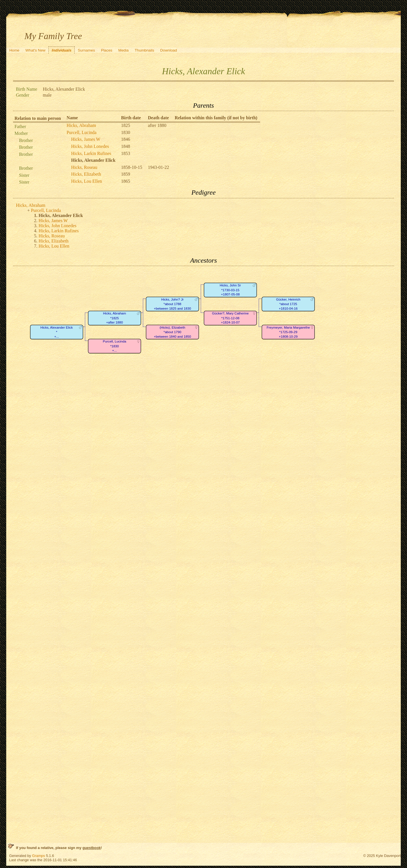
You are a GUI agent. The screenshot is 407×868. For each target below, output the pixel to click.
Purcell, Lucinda (82, 132)
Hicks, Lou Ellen (86, 181)
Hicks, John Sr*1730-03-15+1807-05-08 (231, 290)
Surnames (86, 50)
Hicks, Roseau (84, 167)
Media (123, 50)
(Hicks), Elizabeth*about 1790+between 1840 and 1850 (173, 332)
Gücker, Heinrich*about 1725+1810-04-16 (288, 304)
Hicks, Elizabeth (86, 174)
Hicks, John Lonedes (90, 146)
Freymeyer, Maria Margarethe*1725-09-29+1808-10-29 (288, 332)
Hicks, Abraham (81, 125)
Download (169, 50)
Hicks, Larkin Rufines (91, 153)
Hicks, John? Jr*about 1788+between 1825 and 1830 (173, 304)
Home (14, 50)
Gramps (38, 856)
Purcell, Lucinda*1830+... (114, 346)
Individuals (62, 50)
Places (107, 50)
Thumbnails (144, 50)
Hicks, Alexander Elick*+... (57, 332)
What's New (36, 50)
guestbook (92, 848)
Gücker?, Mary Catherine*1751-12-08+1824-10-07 (230, 318)
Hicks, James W (86, 139)
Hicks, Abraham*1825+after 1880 (114, 318)
